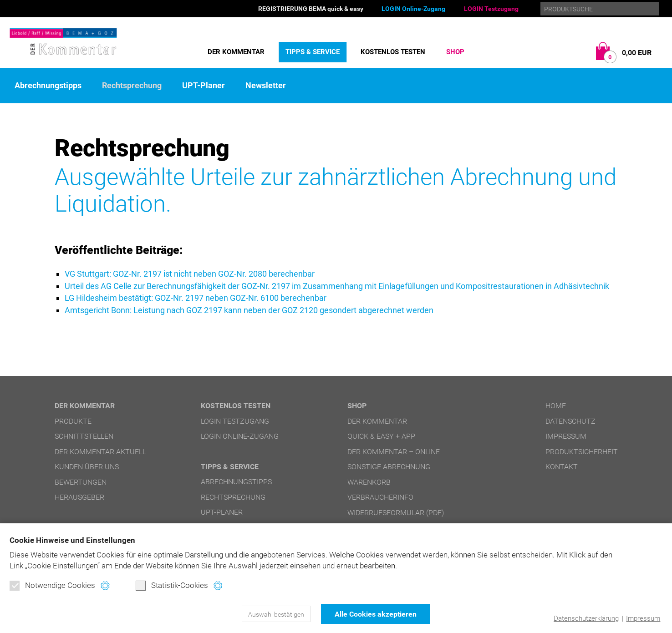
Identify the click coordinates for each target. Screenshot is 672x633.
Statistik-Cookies (172, 586)
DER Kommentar (236, 52)
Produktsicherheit (582, 450)
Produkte (73, 420)
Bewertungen (81, 481)
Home (556, 405)
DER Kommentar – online (394, 450)
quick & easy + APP (381, 435)
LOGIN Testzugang (491, 9)
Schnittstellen (84, 435)
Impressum (643, 618)
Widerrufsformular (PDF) (396, 511)
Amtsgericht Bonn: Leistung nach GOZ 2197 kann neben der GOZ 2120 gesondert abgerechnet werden (249, 309)
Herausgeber (79, 496)
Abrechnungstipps (48, 86)
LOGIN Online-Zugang (413, 9)
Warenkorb (369, 481)
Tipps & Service (313, 52)
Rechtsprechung (132, 86)
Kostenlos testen (393, 52)
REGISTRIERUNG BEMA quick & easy (311, 9)
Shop (455, 52)
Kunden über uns (87, 466)
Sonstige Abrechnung (389, 466)
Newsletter (266, 86)
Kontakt (562, 466)
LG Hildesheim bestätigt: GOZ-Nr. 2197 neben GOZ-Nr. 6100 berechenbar (196, 297)
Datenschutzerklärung (586, 618)
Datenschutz (570, 420)
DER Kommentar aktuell (100, 450)
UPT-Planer (204, 86)
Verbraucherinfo (380, 496)
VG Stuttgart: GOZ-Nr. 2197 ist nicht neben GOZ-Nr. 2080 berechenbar (190, 274)
